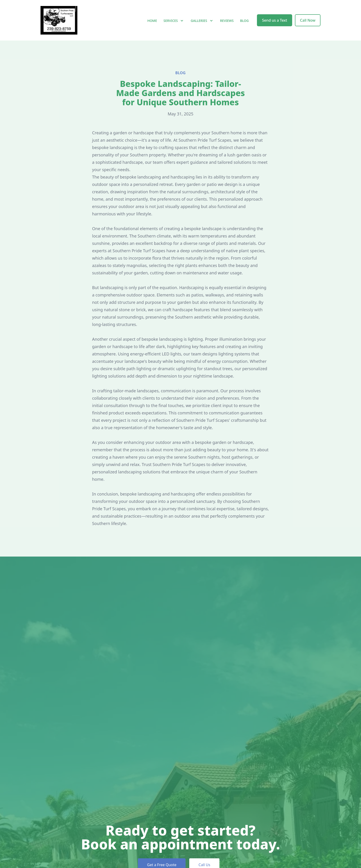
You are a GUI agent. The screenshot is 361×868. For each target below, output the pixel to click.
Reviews (227, 21)
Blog (245, 21)
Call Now (308, 20)
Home (152, 21)
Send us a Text (275, 20)
